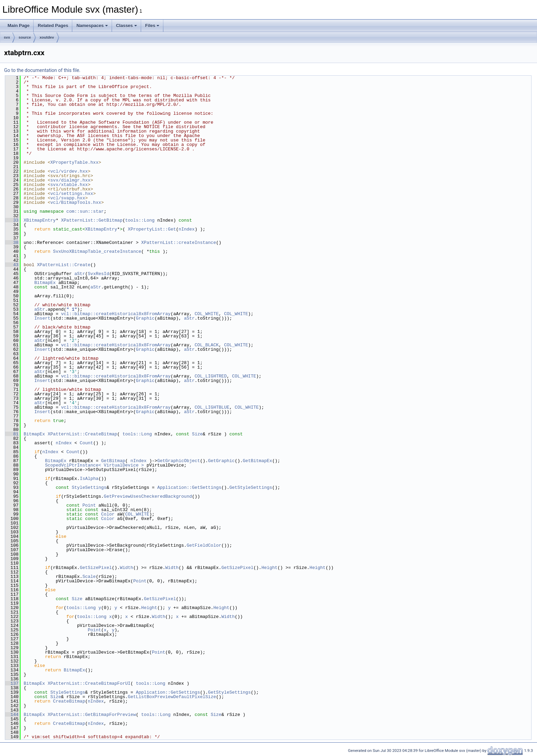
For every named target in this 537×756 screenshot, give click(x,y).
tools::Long (140, 220)
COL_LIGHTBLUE (212, 407)
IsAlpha (89, 479)
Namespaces (92, 26)
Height (269, 568)
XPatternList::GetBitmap (92, 220)
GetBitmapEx (258, 461)
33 (12, 220)
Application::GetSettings (189, 487)
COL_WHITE (207, 314)
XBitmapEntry (40, 220)
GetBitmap (113, 461)
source (25, 37)
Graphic (145, 318)
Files (152, 26)
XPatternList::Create (64, 265)
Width (127, 568)
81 (12, 434)
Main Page (18, 26)
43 (12, 265)
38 (12, 243)
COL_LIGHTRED (211, 376)
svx (7, 37)
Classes (127, 26)
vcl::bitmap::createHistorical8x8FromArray (116, 314)
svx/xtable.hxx (69, 185)
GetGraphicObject (179, 461)
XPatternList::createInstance (178, 243)
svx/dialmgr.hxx (70, 180)
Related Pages (53, 26)
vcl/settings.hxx (72, 194)
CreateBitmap (69, 701)
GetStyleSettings (251, 487)
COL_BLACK (207, 345)
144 (12, 715)
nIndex (187, 229)
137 (12, 683)
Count (86, 443)
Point (89, 505)
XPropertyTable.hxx (74, 162)
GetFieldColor (204, 545)
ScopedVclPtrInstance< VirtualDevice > (94, 465)
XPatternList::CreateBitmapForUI (89, 683)
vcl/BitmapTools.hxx (76, 202)
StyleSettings (89, 487)
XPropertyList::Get (152, 229)
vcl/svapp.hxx (68, 198)
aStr (80, 274)
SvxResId (98, 274)
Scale (89, 577)
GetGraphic (221, 461)
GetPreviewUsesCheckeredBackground (148, 496)
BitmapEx (45, 283)
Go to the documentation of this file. (42, 70)
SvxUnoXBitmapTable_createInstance (97, 251)
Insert (42, 318)
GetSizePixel (96, 568)
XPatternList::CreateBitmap (82, 434)
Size (197, 434)
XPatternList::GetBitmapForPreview (92, 715)
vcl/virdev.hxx (69, 171)
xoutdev (47, 37)
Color (108, 514)
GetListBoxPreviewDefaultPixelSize (172, 697)
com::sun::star (85, 211)
